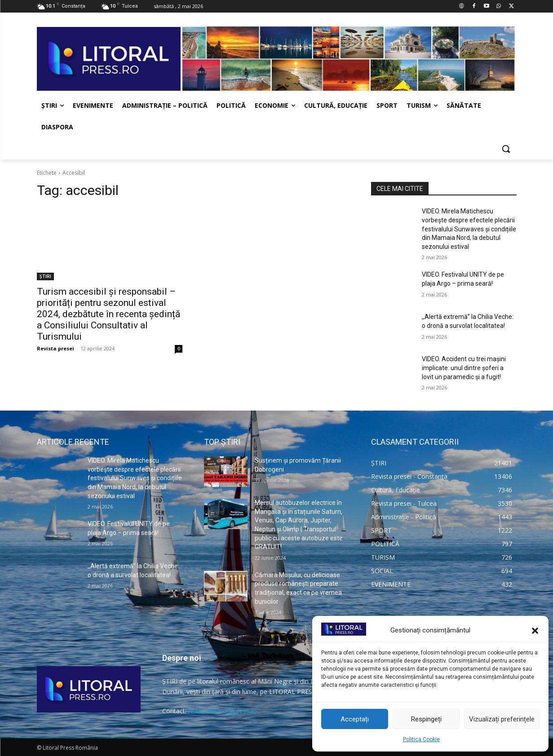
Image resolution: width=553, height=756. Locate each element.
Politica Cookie (421, 739)
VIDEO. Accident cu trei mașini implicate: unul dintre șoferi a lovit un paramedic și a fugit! (464, 368)
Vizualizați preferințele (502, 719)
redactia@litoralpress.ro (223, 711)
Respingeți (426, 719)
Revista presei (55, 348)
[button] (535, 631)
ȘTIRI (45, 276)
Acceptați (355, 719)
